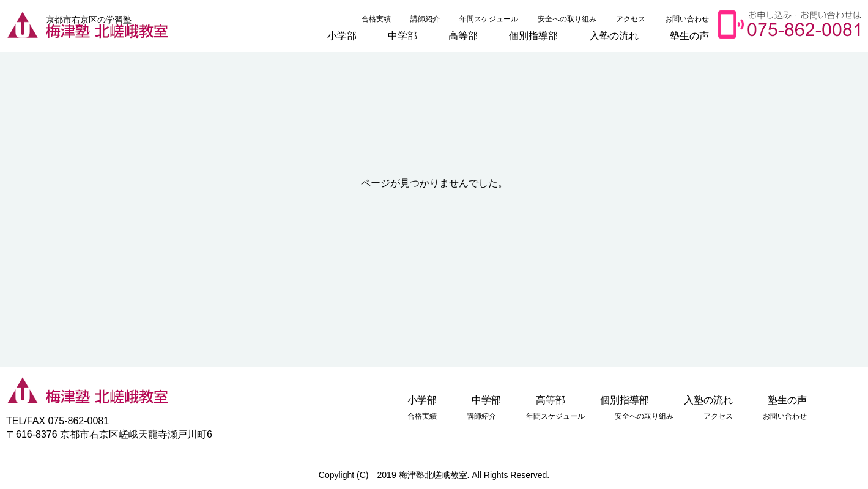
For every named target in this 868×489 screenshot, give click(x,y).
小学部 (342, 35)
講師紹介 (425, 19)
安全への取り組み (567, 19)
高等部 (463, 35)
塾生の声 (689, 35)
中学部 (402, 35)
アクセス (631, 19)
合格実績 (376, 19)
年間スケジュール (489, 19)
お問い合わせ (687, 19)
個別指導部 (533, 35)
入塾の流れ (614, 35)
